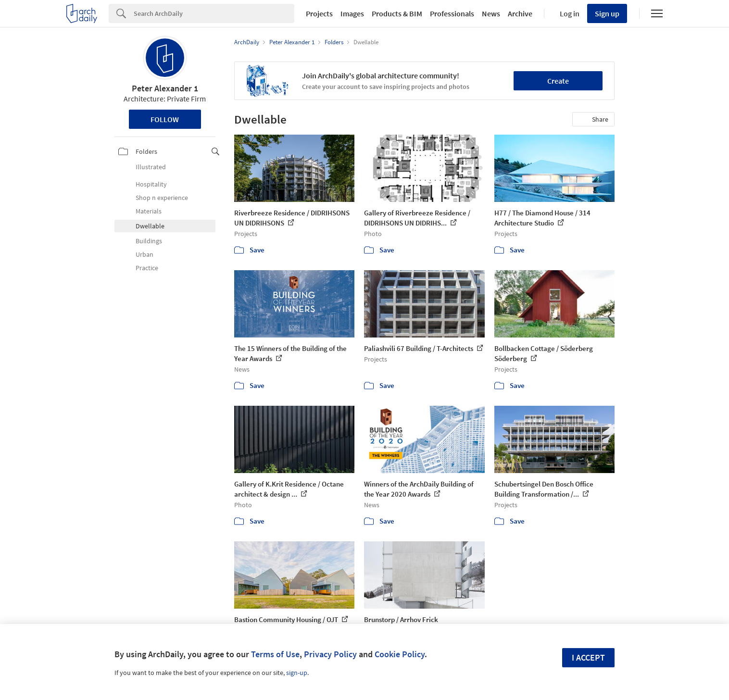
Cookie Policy (400, 654)
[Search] (214, 13)
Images (352, 13)
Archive (520, 13)
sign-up (297, 673)
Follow (165, 119)
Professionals (452, 13)
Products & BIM (397, 13)
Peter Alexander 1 (165, 88)
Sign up (607, 13)
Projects (319, 13)
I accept (588, 657)
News (491, 13)
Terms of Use (275, 654)
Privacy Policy (330, 654)
